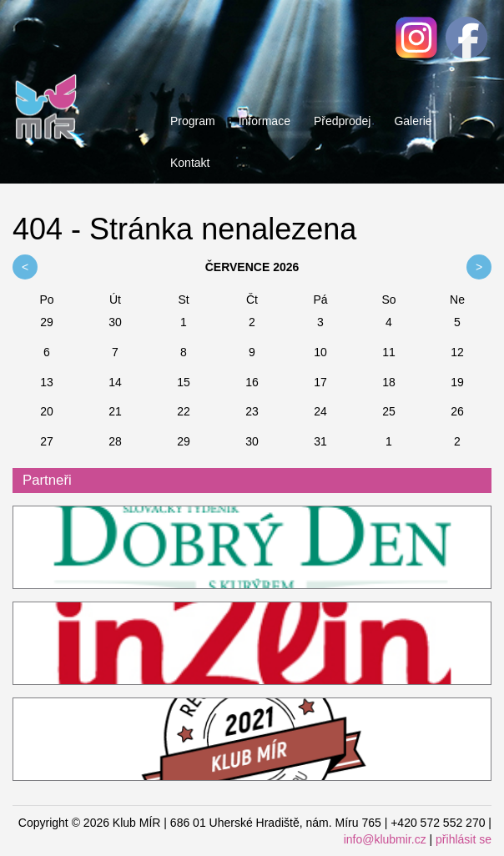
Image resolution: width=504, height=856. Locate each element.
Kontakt (190, 163)
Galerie (413, 121)
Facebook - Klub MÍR (466, 38)
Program (193, 121)
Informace (265, 121)
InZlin (252, 644)
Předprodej (343, 121)
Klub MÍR (46, 71)
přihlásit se (464, 839)
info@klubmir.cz (385, 839)
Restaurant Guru (252, 740)
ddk (252, 548)
